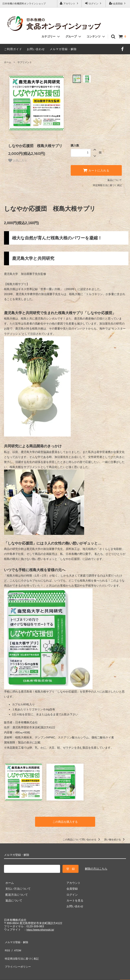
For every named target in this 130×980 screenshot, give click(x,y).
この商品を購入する (65, 821)
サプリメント (25, 62)
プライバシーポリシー (18, 958)
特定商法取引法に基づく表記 (22, 952)
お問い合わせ (36, 49)
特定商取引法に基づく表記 (107, 185)
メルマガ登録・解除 (63, 49)
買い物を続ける (115, 839)
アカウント (69, 3)
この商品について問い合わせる (82, 839)
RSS (7, 946)
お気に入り (18, 160)
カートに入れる (96, 170)
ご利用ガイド (13, 49)
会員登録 (118, 3)
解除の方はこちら (96, 868)
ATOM (16, 946)
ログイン (94, 3)
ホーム (8, 62)
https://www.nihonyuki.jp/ (42, 929)
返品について (115, 180)
